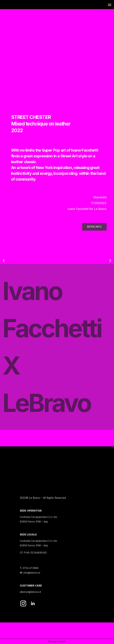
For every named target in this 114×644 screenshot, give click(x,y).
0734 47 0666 (31, 568)
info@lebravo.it (32, 573)
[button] (4, 261)
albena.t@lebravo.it (30, 592)
